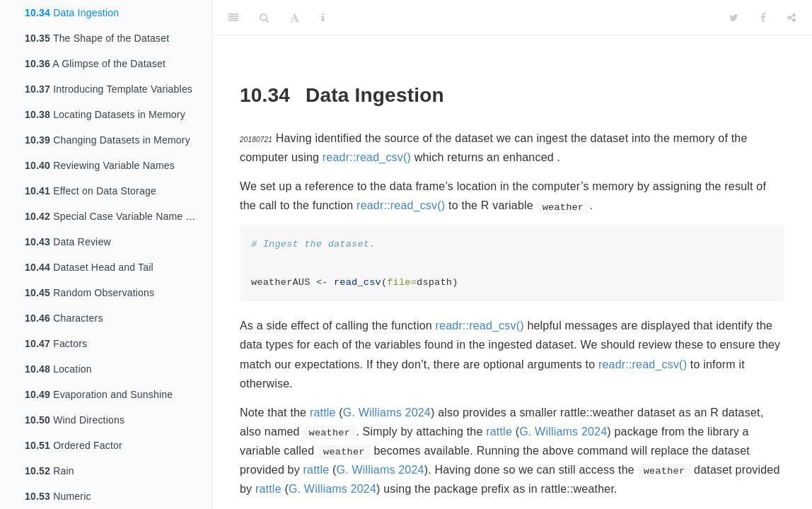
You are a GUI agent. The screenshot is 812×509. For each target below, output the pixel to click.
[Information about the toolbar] (323, 18)
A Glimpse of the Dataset (95, 64)
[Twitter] (734, 18)
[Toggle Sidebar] (233, 18)
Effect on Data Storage (91, 191)
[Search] (264, 18)
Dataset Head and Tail (89, 267)
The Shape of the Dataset (97, 38)
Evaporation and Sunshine (99, 394)
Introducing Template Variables (109, 89)
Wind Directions (75, 420)
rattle (323, 413)
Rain (50, 471)
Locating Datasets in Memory (105, 115)
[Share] (791, 18)
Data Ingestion (72, 13)
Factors (56, 344)
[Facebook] (763, 18)
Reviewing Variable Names (100, 165)
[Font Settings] (295, 18)
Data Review (68, 242)
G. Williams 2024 (387, 413)
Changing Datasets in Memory (108, 140)
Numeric (58, 496)
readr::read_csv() (367, 157)
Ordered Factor (74, 445)
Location (58, 369)
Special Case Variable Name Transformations (118, 216)
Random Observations (89, 293)
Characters (64, 318)
